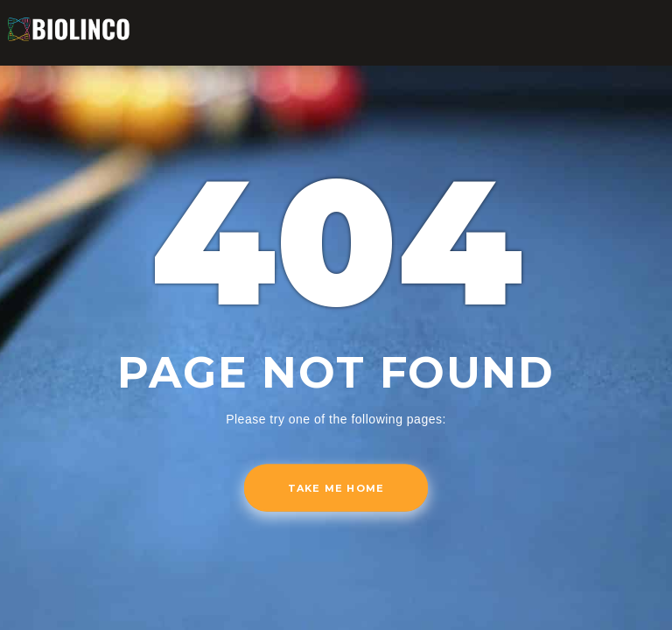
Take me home (336, 488)
